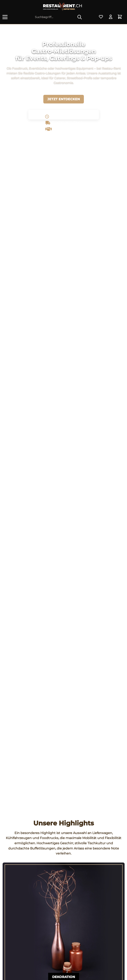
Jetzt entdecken (64, 99)
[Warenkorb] (121, 17)
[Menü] (6, 17)
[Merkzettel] (101, 17)
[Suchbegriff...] (58, 17)
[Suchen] (80, 17)
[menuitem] (6, 17)
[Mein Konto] (111, 17)
